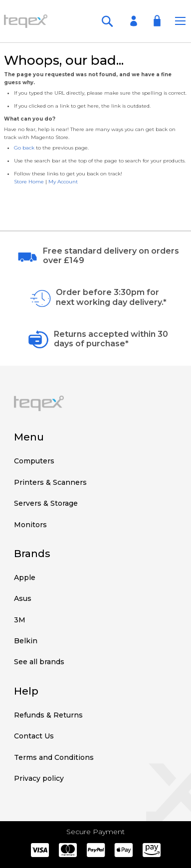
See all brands (39, 662)
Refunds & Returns (48, 715)
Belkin (26, 641)
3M (20, 620)
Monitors (30, 525)
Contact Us (34, 736)
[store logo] (26, 21)
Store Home (29, 182)
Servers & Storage (46, 503)
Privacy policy (39, 778)
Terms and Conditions (54, 757)
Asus (23, 598)
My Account (63, 182)
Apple (25, 578)
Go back (24, 148)
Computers (34, 461)
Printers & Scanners (50, 482)
